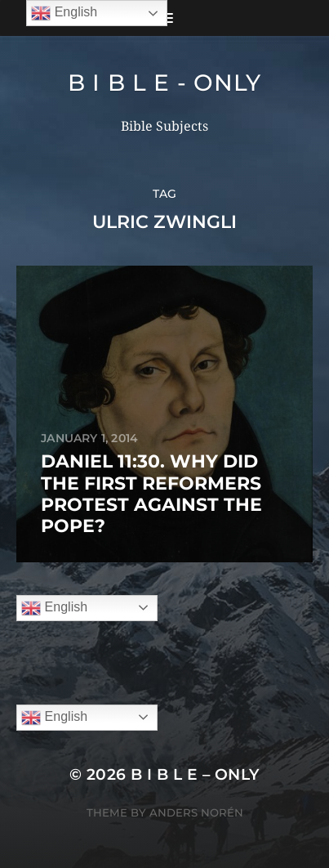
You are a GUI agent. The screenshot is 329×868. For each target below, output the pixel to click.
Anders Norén (196, 812)
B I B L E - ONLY (164, 83)
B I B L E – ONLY (195, 774)
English (54, 608)
